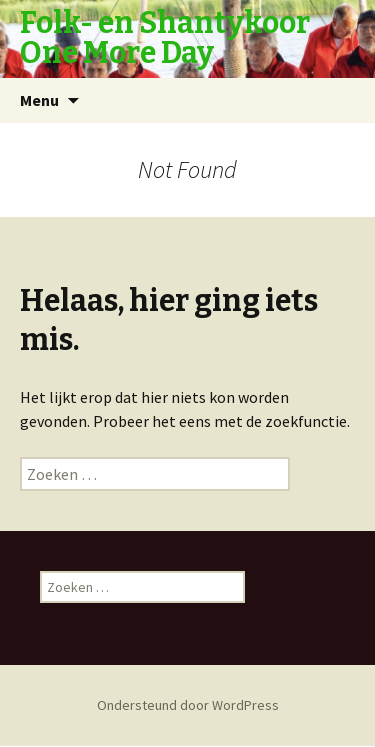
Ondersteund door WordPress (188, 705)
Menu (39, 100)
